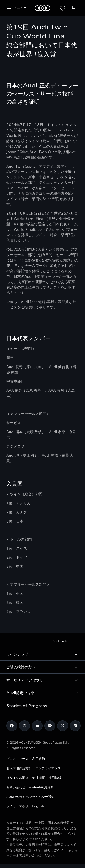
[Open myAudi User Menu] (73, 8)
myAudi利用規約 (41, 787)
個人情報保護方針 (19, 768)
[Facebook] (12, 726)
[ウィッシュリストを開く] (62, 8)
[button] (42, 654)
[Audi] (42, 8)
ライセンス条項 (17, 806)
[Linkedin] (75, 726)
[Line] (50, 726)
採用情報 (55, 778)
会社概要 (39, 778)
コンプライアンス (48, 768)
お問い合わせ (16, 787)
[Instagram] (24, 726)
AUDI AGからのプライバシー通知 (30, 797)
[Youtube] (37, 726)
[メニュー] (16, 8)
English (38, 806)
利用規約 (39, 759)
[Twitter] (63, 726)
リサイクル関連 (17, 778)
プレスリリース (17, 759)
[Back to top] (66, 641)
